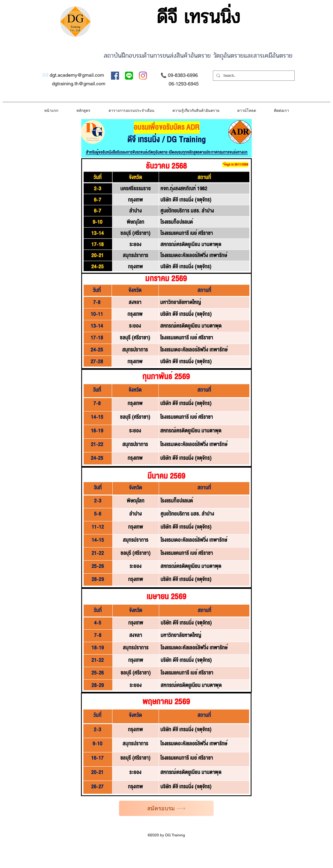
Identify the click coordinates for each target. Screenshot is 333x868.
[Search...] (253, 76)
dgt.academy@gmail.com (77, 75)
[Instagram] (143, 76)
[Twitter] (129, 76)
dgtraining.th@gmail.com (79, 84)
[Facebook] (115, 76)
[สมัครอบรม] (166, 808)
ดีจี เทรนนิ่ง (198, 17)
